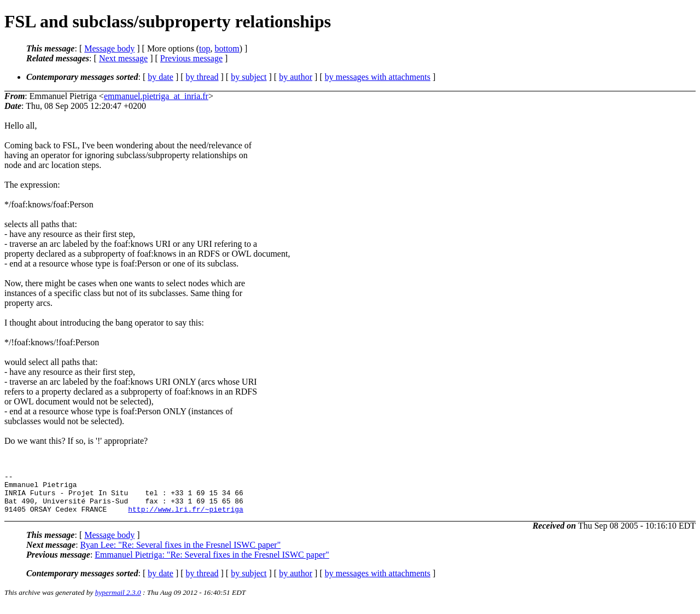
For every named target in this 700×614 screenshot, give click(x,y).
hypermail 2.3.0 (118, 601)
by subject (249, 77)
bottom (227, 48)
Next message (123, 58)
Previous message (191, 58)
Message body (109, 48)
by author (296, 77)
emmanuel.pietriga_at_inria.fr (156, 96)
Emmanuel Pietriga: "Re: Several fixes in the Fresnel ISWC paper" (212, 563)
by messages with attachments (378, 77)
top (205, 48)
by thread (202, 77)
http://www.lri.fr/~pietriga (186, 517)
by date (161, 77)
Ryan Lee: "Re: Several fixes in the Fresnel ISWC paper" (181, 553)
